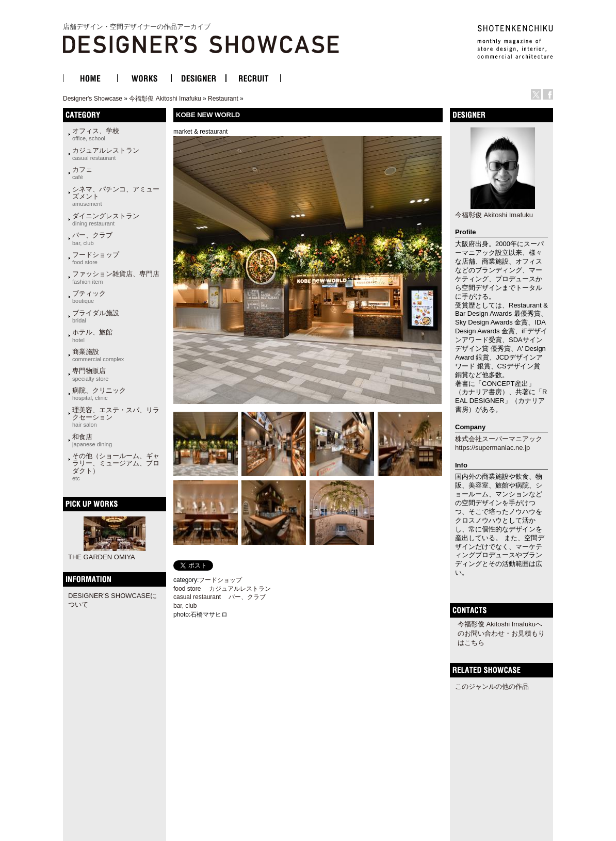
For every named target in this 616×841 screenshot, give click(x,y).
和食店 (92, 440)
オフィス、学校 (96, 134)
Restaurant (223, 99)
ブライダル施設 (96, 316)
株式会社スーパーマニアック (499, 439)
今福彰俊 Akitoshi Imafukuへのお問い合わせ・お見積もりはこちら (501, 633)
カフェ (82, 173)
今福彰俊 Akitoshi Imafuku (165, 99)
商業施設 (98, 355)
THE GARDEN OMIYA (102, 557)
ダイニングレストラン (106, 219)
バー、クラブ (92, 238)
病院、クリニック (99, 394)
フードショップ (96, 258)
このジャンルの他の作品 (492, 686)
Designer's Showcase (93, 99)
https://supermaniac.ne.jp (492, 448)
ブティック (89, 297)
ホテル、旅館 (92, 335)
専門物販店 (90, 374)
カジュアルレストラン (106, 154)
